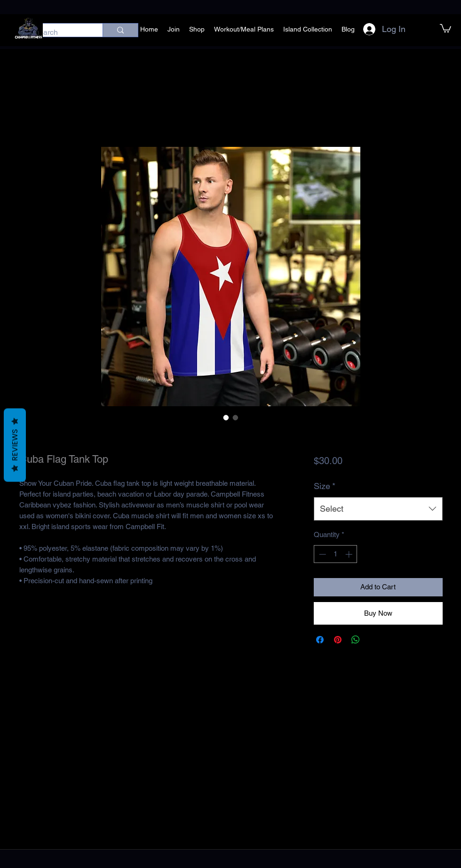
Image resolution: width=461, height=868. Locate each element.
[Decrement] (322, 554)
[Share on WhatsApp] (356, 640)
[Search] (58, 32)
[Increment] (350, 554)
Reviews (15, 445)
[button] (445, 28)
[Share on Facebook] (320, 640)
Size (325, 486)
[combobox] (378, 509)
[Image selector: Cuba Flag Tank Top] (226, 418)
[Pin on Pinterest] (338, 640)
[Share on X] (374, 640)
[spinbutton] (336, 554)
